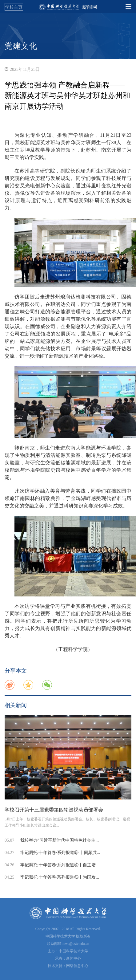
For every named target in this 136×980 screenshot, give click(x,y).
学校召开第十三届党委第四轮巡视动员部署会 (54, 810)
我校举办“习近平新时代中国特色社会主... (60, 840)
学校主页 (14, 7)
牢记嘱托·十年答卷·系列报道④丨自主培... (60, 865)
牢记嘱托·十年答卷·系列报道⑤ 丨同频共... (60, 853)
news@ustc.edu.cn (75, 944)
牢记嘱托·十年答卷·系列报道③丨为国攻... (60, 877)
